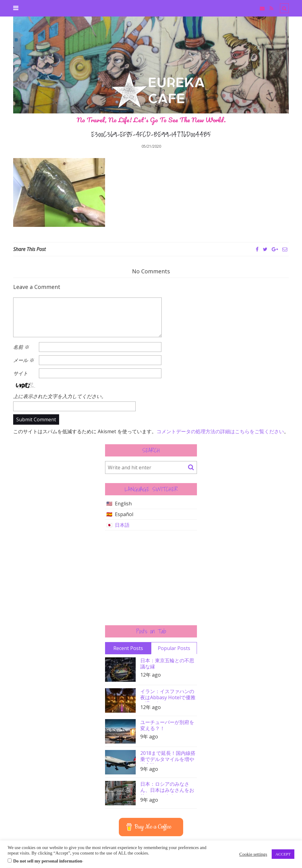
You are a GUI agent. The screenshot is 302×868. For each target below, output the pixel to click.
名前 (21, 347)
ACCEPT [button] (283, 854)
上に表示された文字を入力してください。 (60, 396)
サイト (21, 373)
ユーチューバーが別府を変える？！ (167, 725)
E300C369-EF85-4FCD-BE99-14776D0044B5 (151, 134)
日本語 (122, 525)
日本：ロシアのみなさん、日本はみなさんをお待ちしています (167, 788)
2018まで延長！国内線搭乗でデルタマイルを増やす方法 (168, 757)
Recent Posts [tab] (128, 648)
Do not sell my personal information (48, 861)
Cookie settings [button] (253, 854)
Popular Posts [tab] (174, 648)
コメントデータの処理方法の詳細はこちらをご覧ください (220, 431)
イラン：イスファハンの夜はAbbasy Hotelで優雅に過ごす (168, 695)
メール (24, 360)
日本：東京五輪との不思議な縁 (167, 663)
